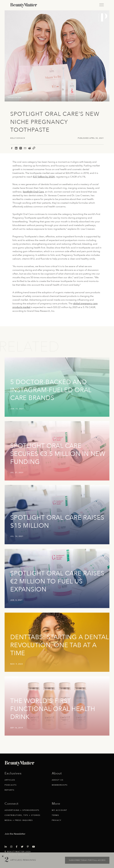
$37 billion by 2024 (44, 177)
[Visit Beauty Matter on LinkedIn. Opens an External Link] (7, 847)
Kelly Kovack (18, 138)
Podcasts (11, 785)
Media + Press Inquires (19, 820)
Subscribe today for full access (87, 860)
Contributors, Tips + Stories (22, 815)
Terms (55, 815)
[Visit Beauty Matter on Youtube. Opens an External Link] (34, 847)
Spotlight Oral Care (33, 192)
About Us (58, 780)
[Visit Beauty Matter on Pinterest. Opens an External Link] (29, 847)
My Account (59, 810)
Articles (10, 780)
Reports (9, 790)
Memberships (60, 785)
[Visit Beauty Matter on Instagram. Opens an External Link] (12, 847)
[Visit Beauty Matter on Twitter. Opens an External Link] (23, 847)
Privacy (57, 820)
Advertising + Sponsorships (22, 810)
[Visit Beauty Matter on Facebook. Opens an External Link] (18, 847)
